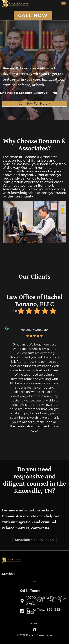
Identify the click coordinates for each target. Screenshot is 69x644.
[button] (64, 4)
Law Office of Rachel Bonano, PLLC (34, 300)
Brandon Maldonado (34, 330)
